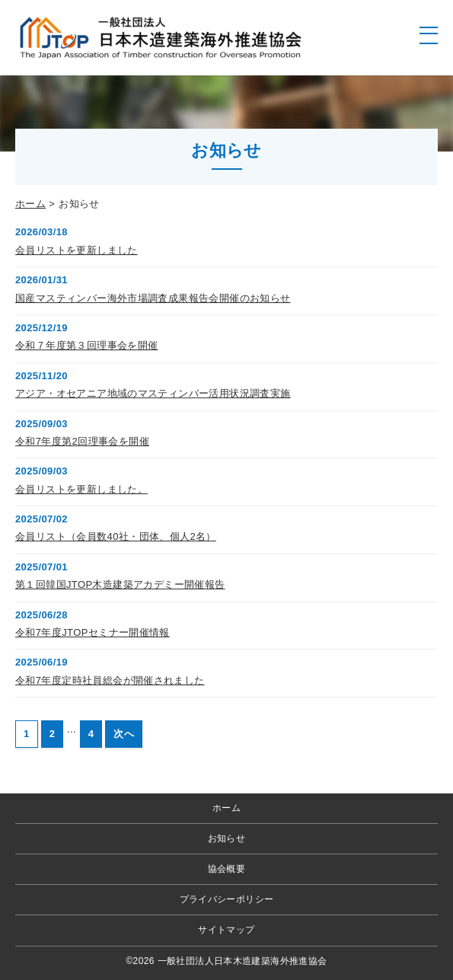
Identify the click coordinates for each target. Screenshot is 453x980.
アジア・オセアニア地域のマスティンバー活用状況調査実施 (153, 393)
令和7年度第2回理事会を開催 (82, 441)
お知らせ (227, 838)
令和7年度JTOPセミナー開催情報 (93, 632)
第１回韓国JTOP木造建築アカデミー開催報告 (120, 584)
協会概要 (227, 869)
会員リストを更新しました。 (81, 489)
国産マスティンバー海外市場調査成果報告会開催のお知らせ (153, 298)
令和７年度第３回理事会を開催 (86, 345)
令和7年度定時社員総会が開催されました (110, 680)
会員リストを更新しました (77, 250)
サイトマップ (226, 930)
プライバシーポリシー (227, 899)
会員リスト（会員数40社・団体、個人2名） (116, 536)
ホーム (30, 204)
